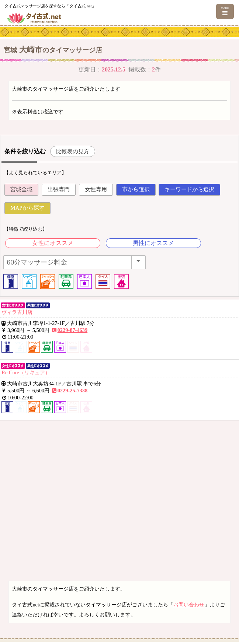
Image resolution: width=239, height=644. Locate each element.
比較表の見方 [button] (73, 151)
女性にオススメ (53, 243)
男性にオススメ (153, 243)
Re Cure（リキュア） (26, 372)
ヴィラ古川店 (17, 312)
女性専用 (96, 189)
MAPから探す (27, 208)
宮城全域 (21, 189)
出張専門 (59, 189)
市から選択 (136, 189)
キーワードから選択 (189, 189)
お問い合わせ (189, 605)
